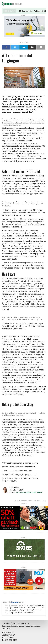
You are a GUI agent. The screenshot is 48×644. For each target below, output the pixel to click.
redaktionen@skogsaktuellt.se (29, 492)
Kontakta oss (10, 11)
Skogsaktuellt (12, 4)
